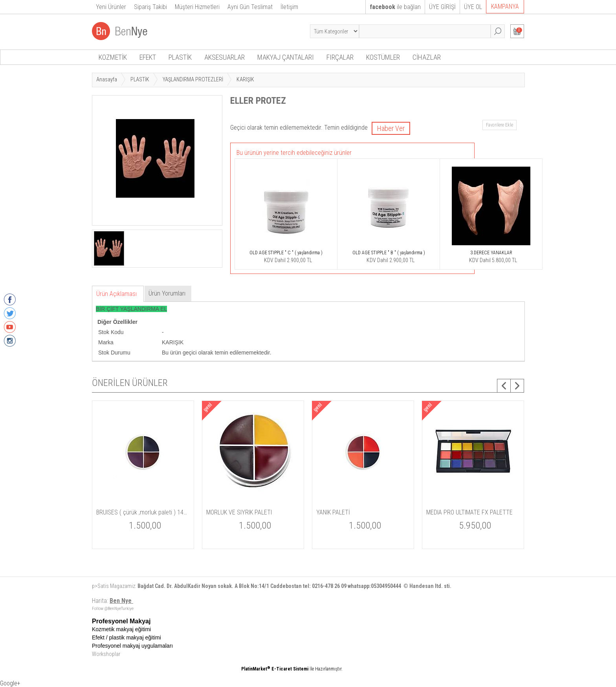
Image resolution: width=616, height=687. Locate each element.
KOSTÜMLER (383, 57)
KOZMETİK (113, 57)
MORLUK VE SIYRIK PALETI (239, 512)
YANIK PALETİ (333, 512)
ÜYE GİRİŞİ (442, 7)
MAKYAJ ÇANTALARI (286, 57)
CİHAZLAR (427, 57)
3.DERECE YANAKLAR (491, 253)
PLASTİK (180, 57)
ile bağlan (395, 7)
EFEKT (148, 57)
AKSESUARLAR (225, 57)
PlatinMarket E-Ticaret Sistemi (275, 669)
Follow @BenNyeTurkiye (113, 609)
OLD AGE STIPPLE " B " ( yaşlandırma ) (389, 253)
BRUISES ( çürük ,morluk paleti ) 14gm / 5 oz (143, 512)
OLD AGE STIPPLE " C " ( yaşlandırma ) (286, 253)
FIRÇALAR (340, 57)
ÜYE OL (473, 7)
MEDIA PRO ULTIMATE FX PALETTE (469, 512)
